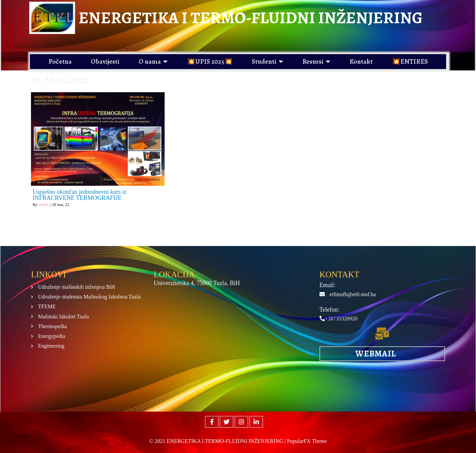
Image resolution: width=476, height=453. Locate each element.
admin (43, 205)
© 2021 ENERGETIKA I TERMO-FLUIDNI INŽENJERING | (218, 441)
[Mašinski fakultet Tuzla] (233, 338)
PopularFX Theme (307, 441)
